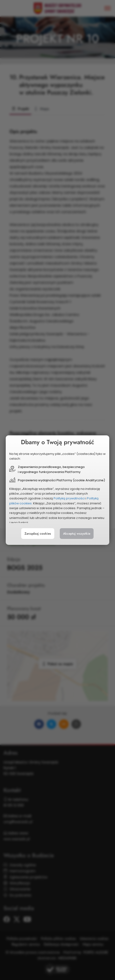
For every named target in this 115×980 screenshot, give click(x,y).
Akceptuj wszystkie (77, 534)
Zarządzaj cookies (38, 534)
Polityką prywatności (69, 498)
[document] (57, 490)
